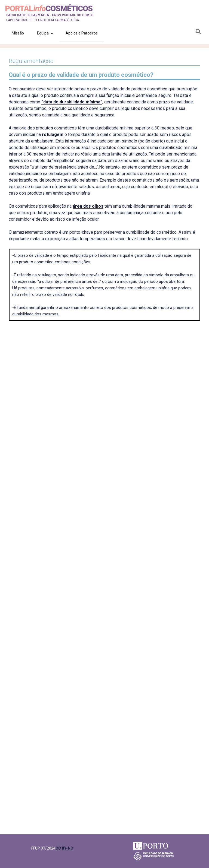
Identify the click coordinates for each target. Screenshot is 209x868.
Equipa (45, 33)
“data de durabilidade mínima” (72, 102)
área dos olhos (88, 206)
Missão (18, 33)
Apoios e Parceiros (82, 33)
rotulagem (53, 134)
